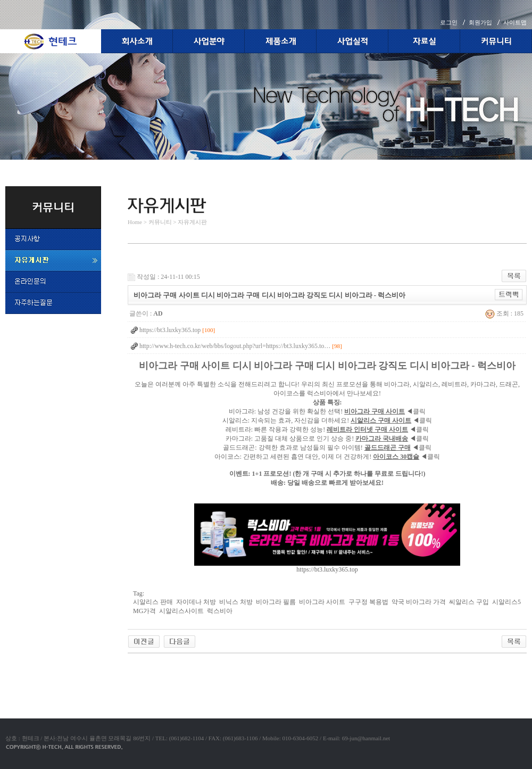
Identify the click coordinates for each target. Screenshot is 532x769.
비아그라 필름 (276, 602)
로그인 (449, 22)
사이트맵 (515, 22)
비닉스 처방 (236, 602)
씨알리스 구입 (469, 602)
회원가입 (480, 22)
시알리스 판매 (153, 602)
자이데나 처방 (196, 602)
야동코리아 (144, 666)
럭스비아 (220, 611)
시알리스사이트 (181, 611)
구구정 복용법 (368, 602)
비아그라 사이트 (322, 602)
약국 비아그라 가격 (419, 602)
